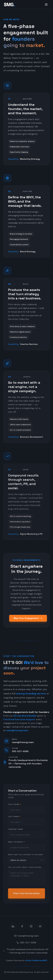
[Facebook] (22, 926)
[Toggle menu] (46, 5)
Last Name (14, 818)
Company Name (15, 831)
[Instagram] (31, 926)
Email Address (16, 843)
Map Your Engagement (28, 618)
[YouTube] (40, 926)
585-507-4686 (26, 943)
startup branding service (31, 694)
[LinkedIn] (13, 926)
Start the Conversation (26, 895)
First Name (15, 806)
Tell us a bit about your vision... (26, 869)
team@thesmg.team (17, 731)
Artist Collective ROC (36, 960)
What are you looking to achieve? (26, 856)
